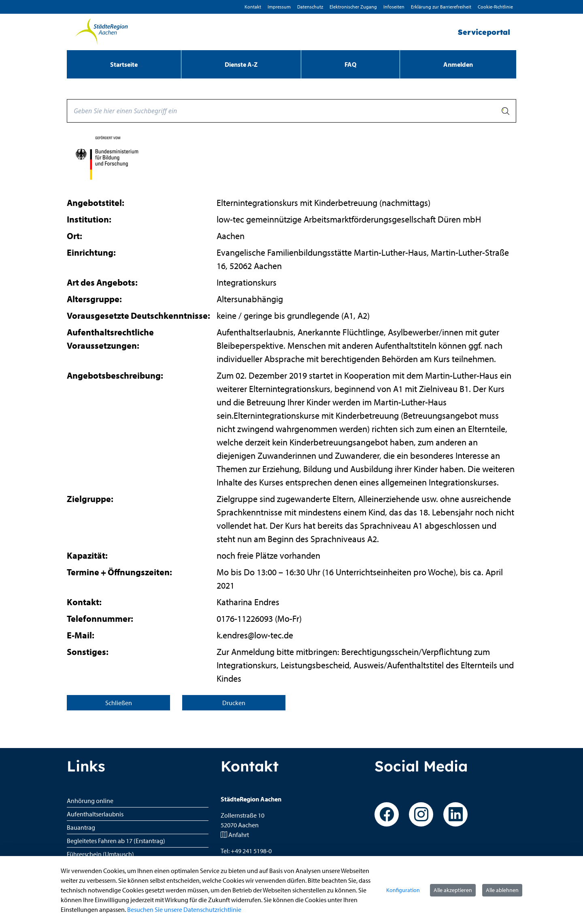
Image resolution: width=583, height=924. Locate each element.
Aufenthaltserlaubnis (95, 814)
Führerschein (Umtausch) (100, 854)
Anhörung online (90, 801)
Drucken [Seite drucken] (234, 703)
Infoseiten (394, 7)
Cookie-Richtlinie (495, 7)
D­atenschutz (310, 7)
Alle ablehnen (502, 890)
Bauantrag (81, 827)
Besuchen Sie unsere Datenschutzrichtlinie (184, 909)
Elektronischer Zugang (353, 7)
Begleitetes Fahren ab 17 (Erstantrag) (116, 841)
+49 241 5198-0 (251, 851)
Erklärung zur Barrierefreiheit (441, 7)
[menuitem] (124, 64)
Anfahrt (239, 835)
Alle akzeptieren (453, 890)
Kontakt (253, 7)
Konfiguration (403, 890)
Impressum (279, 7)
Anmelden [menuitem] (458, 64)
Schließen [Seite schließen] (119, 703)
